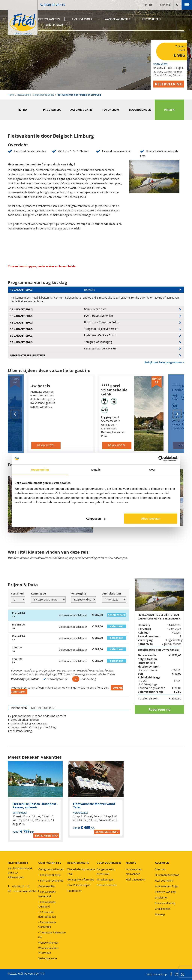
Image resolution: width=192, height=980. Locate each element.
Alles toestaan (151, 519)
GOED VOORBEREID (109, 863)
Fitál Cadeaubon (136, 879)
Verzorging (79, 593)
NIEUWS (131, 863)
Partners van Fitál (165, 892)
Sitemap (160, 914)
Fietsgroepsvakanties (51, 869)
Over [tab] (152, 469)
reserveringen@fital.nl (26, 891)
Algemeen (162, 863)
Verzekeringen (105, 879)
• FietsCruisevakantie (51, 881)
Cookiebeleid (163, 909)
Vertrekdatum (111, 593)
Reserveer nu (169, 84)
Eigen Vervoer (82, 19)
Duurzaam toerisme (167, 875)
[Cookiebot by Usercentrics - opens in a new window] (161, 459)
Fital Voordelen (164, 881)
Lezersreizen (151, 19)
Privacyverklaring (165, 903)
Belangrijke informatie (81, 879)
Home (11, 95)
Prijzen (169, 110)
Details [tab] (96, 469)
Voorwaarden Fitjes (167, 886)
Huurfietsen (74, 891)
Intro (23, 110)
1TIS (42, 974)
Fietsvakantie (24, 95)
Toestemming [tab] (40, 469)
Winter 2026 (54, 25)
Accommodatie (81, 110)
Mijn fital (165, 5)
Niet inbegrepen (43, 708)
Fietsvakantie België (44, 95)
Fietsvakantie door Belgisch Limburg (79, 95)
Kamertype (38, 593)
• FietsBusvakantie (49, 875)
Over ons (160, 869)
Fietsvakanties (49, 19)
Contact (147, 5)
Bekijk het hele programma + (164, 362)
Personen (17, 593)
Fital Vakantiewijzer (79, 885)
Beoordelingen (140, 110)
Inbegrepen (19, 708)
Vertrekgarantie (48, 958)
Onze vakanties (50, 863)
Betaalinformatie (107, 885)
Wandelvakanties (117, 19)
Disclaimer (161, 897)
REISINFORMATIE (78, 863)
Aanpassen (96, 519)
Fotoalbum (111, 110)
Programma (52, 110)
